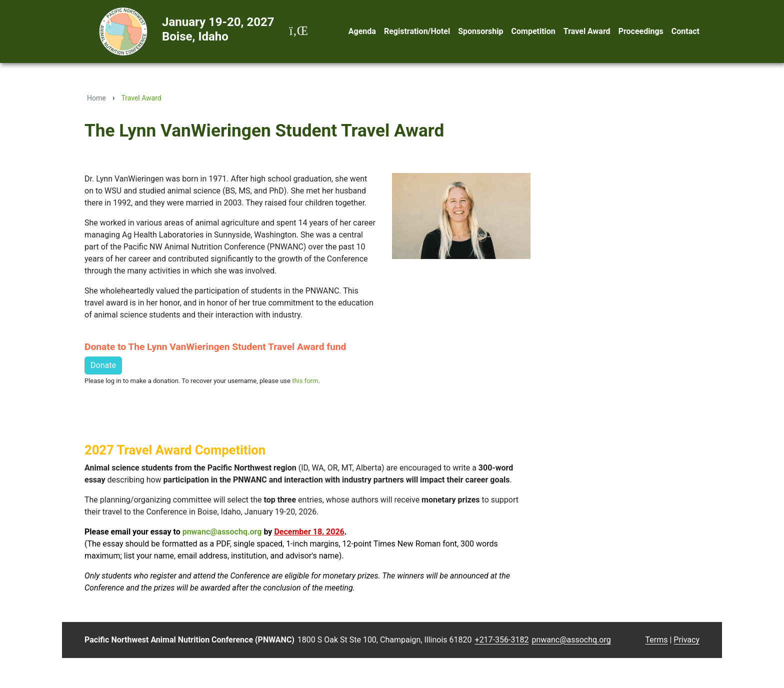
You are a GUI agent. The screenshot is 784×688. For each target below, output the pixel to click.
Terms (657, 640)
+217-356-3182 (502, 640)
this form (305, 381)
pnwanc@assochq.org (222, 532)
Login (636, 640)
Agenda (362, 31)
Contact (685, 31)
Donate (103, 365)
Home (96, 98)
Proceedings (641, 31)
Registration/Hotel (417, 31)
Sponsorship (480, 31)
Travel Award (587, 31)
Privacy (686, 640)
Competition (533, 31)
